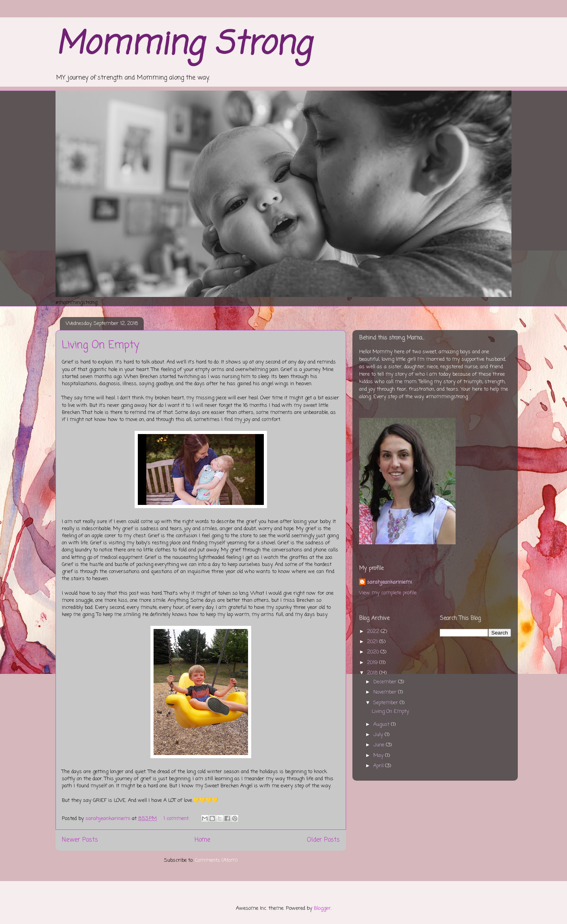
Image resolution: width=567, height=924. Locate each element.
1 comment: (177, 819)
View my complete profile (388, 593)
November (386, 692)
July (379, 735)
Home (202, 840)
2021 (373, 642)
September (386, 703)
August (382, 725)
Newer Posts (80, 840)
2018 (373, 673)
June (380, 745)
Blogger (322, 908)
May (379, 756)
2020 (374, 652)
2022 (374, 632)
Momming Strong (183, 45)
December (386, 682)
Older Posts (323, 840)
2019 (373, 663)
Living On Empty (101, 345)
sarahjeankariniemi (389, 582)
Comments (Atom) (216, 860)
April (379, 766)
